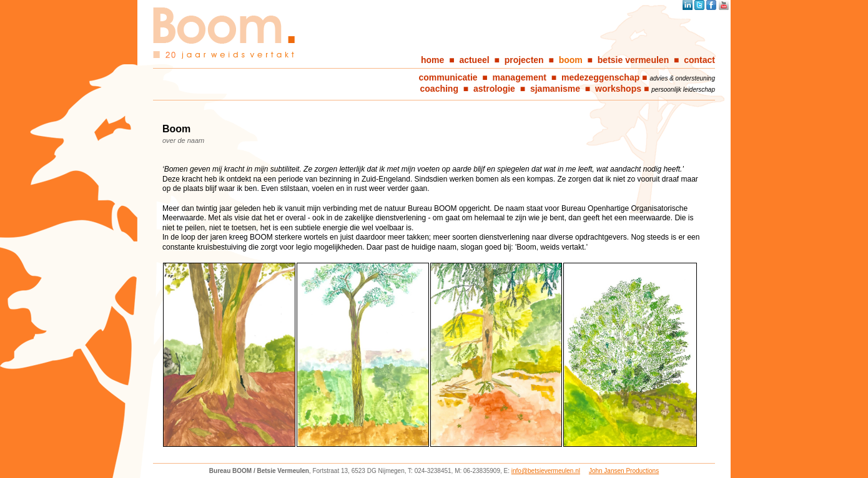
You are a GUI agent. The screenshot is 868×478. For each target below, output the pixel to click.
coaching (439, 89)
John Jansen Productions (624, 471)
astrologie (494, 89)
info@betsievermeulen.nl (546, 471)
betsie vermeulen (633, 60)
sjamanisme (555, 89)
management (520, 77)
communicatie (448, 77)
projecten (524, 60)
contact (699, 60)
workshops (618, 89)
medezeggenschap (600, 77)
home (432, 60)
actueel (474, 60)
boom (571, 60)
